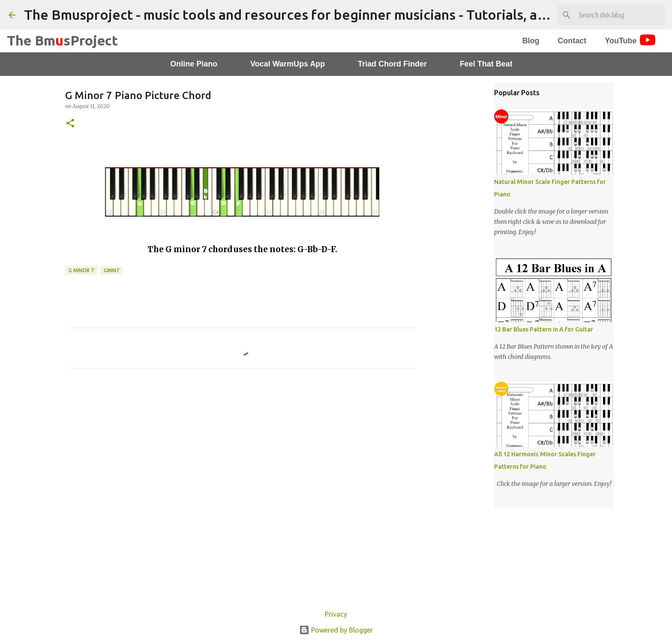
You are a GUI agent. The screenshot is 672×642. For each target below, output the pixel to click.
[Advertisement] (242, 455)
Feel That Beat (486, 64)
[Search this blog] (620, 15)
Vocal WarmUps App (288, 64)
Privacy (336, 614)
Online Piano (194, 64)
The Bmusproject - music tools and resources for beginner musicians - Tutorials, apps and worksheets (344, 15)
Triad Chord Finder (392, 64)
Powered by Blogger (336, 630)
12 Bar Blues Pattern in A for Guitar (544, 329)
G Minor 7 (81, 270)
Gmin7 (111, 270)
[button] (70, 124)
